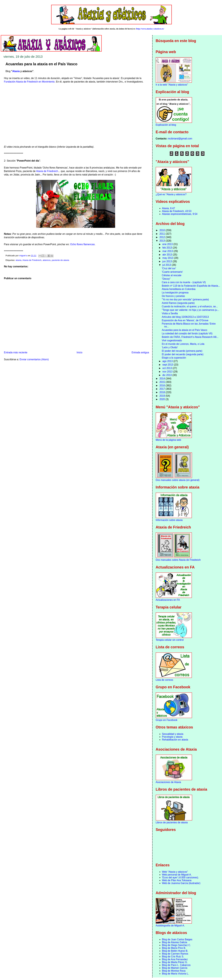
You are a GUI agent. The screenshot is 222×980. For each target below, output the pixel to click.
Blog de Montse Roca (174, 971)
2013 (163, 241)
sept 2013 (168, 365)
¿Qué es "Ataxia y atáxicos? (171, 194)
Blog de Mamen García (175, 968)
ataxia (18, 260)
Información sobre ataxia (169, 520)
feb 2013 (168, 248)
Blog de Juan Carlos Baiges (177, 939)
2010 (163, 230)
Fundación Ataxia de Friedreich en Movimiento (29, 82)
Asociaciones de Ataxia (168, 782)
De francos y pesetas (173, 296)
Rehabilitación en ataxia (175, 740)
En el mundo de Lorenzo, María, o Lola (183, 344)
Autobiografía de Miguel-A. (170, 926)
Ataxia (16, 71)
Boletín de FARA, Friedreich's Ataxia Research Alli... (190, 337)
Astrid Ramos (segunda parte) (178, 303)
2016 (163, 386)
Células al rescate (172, 275)
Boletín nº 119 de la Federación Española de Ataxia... (191, 286)
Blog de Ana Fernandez (175, 959)
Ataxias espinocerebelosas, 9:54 (180, 214)
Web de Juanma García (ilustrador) (181, 883)
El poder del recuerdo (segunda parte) (183, 354)
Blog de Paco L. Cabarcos (176, 965)
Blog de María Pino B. (174, 948)
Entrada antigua (140, 352)
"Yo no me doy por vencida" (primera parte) (185, 300)
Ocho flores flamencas (82, 244)
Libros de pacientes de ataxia (172, 822)
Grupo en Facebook (167, 720)
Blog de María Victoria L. (175, 974)
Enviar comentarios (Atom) (34, 359)
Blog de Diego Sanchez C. (176, 945)
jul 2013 (167, 265)
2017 (163, 389)
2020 (163, 399)
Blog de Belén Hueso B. (175, 951)
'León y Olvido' (170, 347)
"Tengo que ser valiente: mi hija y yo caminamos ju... (190, 310)
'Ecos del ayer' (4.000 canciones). (180, 877)
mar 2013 (168, 251)
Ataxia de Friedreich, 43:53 (177, 211)
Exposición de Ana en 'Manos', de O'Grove (185, 320)
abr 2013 (168, 255)
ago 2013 (168, 361)
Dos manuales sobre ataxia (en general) (178, 480)
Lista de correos (164, 680)
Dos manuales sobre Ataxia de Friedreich (178, 560)
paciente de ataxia (60, 260)
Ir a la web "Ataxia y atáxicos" (172, 85)
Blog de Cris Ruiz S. (173, 957)
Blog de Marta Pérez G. (175, 962)
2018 (163, 392)
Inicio (79, 352)
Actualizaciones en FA (168, 600)
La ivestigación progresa (175, 293)
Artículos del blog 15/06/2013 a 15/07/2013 (185, 317)
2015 (163, 382)
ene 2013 (168, 244)
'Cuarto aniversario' (172, 272)
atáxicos (47, 260)
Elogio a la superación (174, 358)
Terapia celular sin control (170, 640)
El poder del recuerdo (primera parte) (182, 351)
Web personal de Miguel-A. (177, 875)
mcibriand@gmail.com (180, 139)
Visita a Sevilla (170, 313)
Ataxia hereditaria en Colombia (179, 289)
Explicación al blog (166, 125)
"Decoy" (166, 279)
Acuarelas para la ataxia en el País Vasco (185, 330)
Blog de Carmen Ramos (175, 954)
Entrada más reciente (16, 352)
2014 (163, 379)
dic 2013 (167, 375)
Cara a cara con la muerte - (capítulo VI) (184, 282)
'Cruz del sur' (169, 268)
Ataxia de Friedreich (47, 171)
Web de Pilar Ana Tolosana (177, 880)
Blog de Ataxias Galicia (175, 942)
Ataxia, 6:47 (168, 208)
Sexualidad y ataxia (173, 734)
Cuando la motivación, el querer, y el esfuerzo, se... (190, 306)
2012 (163, 237)
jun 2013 (168, 261)
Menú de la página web (168, 440)
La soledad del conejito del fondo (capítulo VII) (187, 333)
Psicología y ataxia (172, 737)
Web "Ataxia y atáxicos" (175, 872)
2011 (163, 234)
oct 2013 (168, 368)
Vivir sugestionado (172, 340)
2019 (163, 396)
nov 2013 (168, 372)
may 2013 (168, 258)
